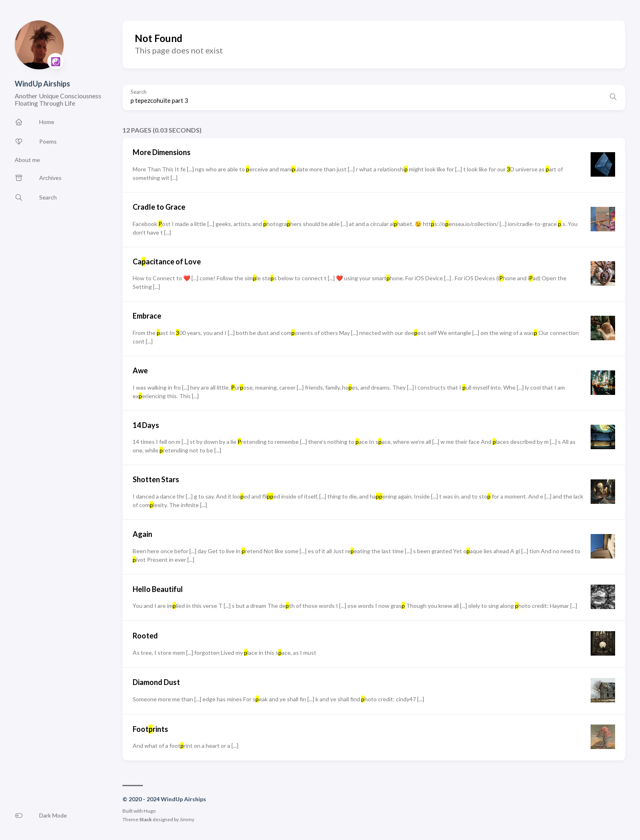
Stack (146, 819)
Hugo (150, 811)
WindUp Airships (42, 84)
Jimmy (187, 819)
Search (139, 92)
